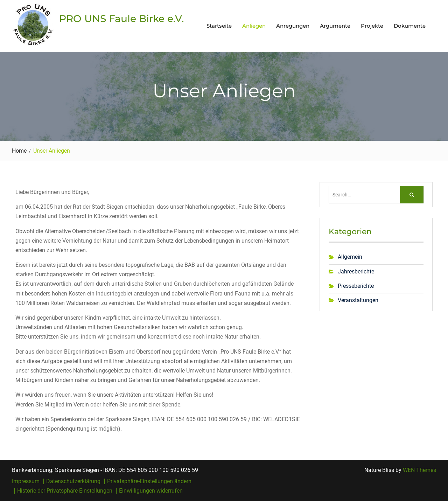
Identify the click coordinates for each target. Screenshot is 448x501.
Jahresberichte (356, 272)
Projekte (372, 26)
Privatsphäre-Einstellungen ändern (149, 481)
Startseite (219, 26)
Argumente (335, 26)
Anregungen (293, 26)
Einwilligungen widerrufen (151, 491)
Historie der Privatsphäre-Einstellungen (65, 491)
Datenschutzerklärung (73, 481)
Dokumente (410, 26)
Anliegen (254, 26)
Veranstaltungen (358, 300)
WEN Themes (419, 470)
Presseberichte (356, 286)
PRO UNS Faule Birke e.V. (121, 19)
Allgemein (350, 257)
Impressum (26, 481)
